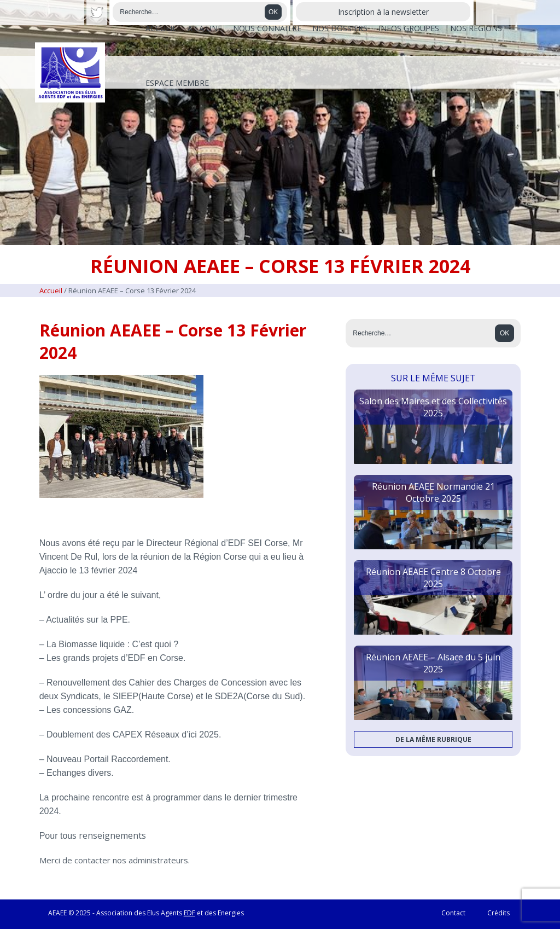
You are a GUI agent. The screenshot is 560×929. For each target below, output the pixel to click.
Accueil (161, 28)
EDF (189, 913)
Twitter (97, 13)
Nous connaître (267, 28)
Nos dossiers (340, 28)
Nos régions (476, 28)
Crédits (498, 913)
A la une (205, 28)
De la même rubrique (433, 739)
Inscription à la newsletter (383, 12)
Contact (453, 913)
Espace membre (177, 83)
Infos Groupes (409, 28)
